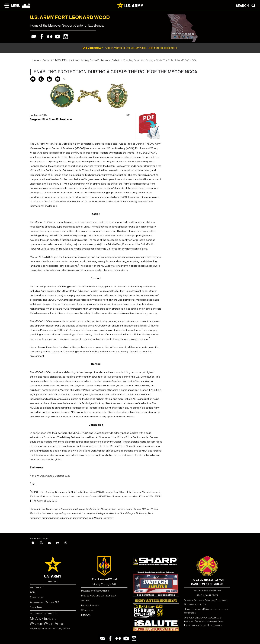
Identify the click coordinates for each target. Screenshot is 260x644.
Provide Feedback (90, 606)
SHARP (85, 601)
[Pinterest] (66, 543)
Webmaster (87, 610)
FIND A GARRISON (207, 595)
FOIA (33, 592)
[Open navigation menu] (12, 5)
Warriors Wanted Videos (47, 624)
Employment (36, 588)
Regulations (102, 591)
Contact (47, 60)
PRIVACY (86, 615)
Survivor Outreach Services (199, 600)
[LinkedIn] (58, 543)
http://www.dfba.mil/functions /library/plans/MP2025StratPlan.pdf (84, 497)
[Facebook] (41, 80)
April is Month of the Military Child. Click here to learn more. (130, 48)
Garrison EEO (108, 596)
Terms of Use (37, 597)
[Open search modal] (247, 5)
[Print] (49, 80)
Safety (202, 604)
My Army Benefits (43, 618)
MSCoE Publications (67, 60)
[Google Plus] (58, 80)
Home (36, 60)
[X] (64, 80)
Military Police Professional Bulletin (101, 60)
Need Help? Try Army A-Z (43, 614)
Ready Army (36, 607)
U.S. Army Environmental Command (203, 618)
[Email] (33, 80)
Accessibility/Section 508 (44, 602)
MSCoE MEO (88, 596)
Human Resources (193, 609)
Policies (86, 591)
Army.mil (53, 581)
